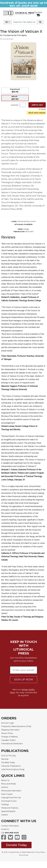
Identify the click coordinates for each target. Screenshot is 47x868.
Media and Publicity (10, 808)
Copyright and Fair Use (11, 798)
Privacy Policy (39, 852)
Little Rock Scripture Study (13, 769)
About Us (5, 780)
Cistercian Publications (11, 766)
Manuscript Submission (11, 791)
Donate (38, 12)
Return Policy (7, 733)
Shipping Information (10, 730)
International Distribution (12, 744)
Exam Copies (7, 794)
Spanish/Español (8, 811)
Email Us (5, 829)
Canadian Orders (8, 740)
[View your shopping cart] (38, 15)
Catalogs (5, 804)
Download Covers (9, 801)
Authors (5, 787)
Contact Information (10, 826)
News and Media (8, 784)
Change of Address (9, 737)
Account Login (8, 723)
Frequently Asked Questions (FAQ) (16, 726)
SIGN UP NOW (24, 679)
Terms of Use (23, 855)
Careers (5, 815)
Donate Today (16, 845)
